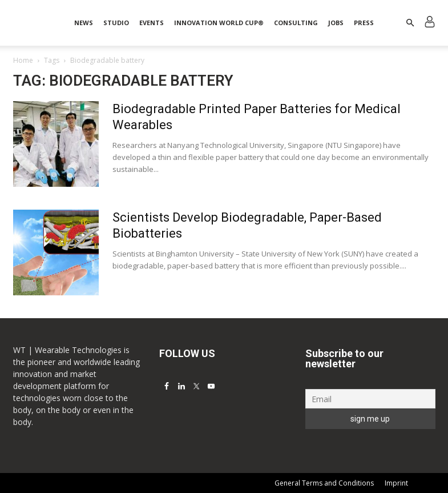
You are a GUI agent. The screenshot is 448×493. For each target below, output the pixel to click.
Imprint (396, 483)
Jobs (336, 23)
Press (364, 23)
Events (152, 23)
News (84, 23)
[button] (410, 23)
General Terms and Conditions (324, 483)
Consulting (296, 23)
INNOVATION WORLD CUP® (219, 23)
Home (23, 60)
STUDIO (116, 23)
